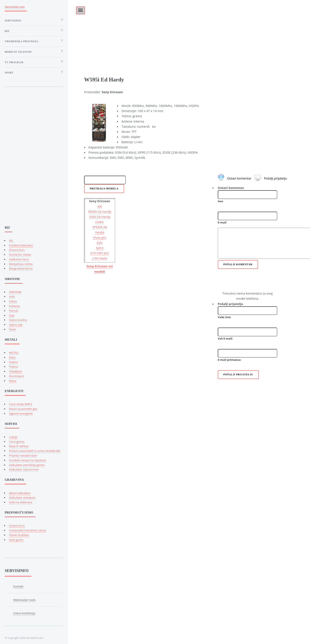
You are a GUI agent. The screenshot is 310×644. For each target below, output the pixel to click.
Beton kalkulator (20, 493)
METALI (14, 353)
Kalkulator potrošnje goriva (27, 465)
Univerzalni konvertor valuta (27, 530)
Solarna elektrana (21, 502)
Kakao (13, 301)
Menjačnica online (21, 264)
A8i (100, 206)
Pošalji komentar (238, 264)
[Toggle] (78, 9)
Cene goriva (17, 442)
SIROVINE (15, 292)
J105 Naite (100, 258)
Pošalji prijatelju (276, 178)
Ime (220, 201)
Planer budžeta (19, 535)
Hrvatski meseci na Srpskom (27, 460)
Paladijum (16, 371)
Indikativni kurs (19, 259)
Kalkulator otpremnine (24, 469)
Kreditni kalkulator (21, 245)
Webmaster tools (24, 600)
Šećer (13, 329)
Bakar (13, 381)
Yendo (100, 232)
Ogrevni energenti (21, 413)
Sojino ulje (16, 325)
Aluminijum (16, 376)
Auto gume (16, 540)
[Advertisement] (189, 30)
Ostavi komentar (239, 178)
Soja (12, 315)
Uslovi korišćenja (24, 613)
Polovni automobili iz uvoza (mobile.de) (35, 451)
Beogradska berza (21, 268)
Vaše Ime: (225, 317)
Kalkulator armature (22, 497)
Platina (13, 367)
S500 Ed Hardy (100, 217)
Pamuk (14, 311)
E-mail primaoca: (230, 360)
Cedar (100, 222)
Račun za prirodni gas (23, 409)
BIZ (11, 241)
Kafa (12, 297)
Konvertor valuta (20, 255)
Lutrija (13, 437)
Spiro (100, 248)
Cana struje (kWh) (21, 404)
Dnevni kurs (17, 250)
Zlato (12, 357)
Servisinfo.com (15, 7)
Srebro (13, 362)
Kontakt (18, 586)
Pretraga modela (104, 189)
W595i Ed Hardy (99, 211)
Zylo (100, 243)
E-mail (222, 222)
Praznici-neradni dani (23, 455)
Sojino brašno (18, 320)
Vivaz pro (99, 237)
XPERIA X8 (100, 227)
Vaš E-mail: (225, 338)
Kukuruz (14, 306)
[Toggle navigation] (80, 10)
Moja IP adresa (19, 446)
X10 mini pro (100, 253)
